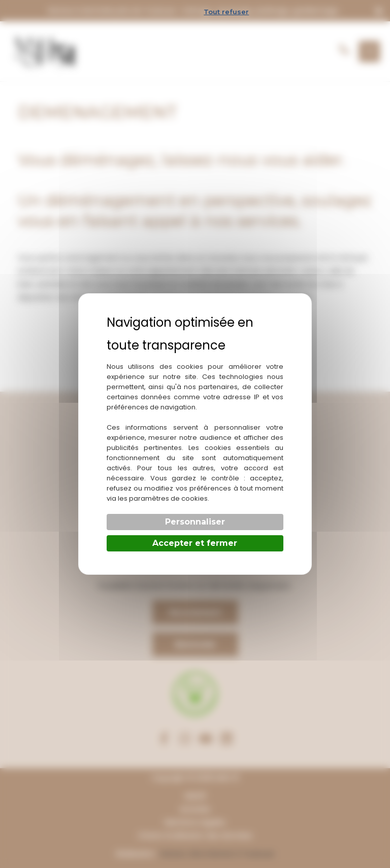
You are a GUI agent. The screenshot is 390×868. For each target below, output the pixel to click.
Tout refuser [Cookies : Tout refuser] (226, 12)
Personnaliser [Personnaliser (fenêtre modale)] (195, 522)
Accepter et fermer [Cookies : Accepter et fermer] (195, 543)
